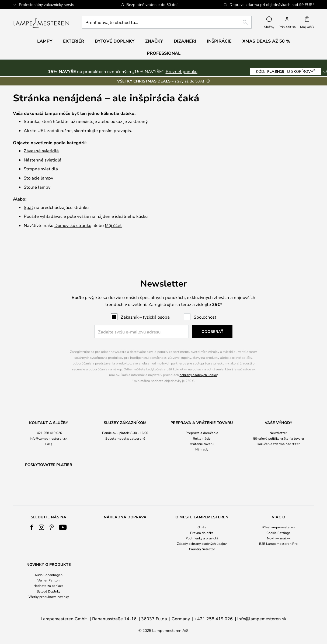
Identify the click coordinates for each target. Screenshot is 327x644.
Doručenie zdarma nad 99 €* (278, 430)
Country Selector (202, 549)
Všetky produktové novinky (49, 597)
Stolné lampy (37, 187)
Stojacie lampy (38, 178)
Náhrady (202, 435)
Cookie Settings (278, 533)
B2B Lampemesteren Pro (278, 543)
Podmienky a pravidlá (202, 538)
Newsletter (278, 419)
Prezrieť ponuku (182, 71)
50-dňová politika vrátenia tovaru (279, 424)
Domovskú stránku (73, 225)
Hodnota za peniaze (48, 586)
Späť (28, 207)
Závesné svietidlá (41, 151)
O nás (202, 527)
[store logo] (41, 22)
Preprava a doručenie (202, 419)
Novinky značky (278, 538)
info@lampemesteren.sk (49, 424)
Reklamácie (202, 424)
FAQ (48, 430)
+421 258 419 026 (48, 419)
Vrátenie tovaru (202, 430)
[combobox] (167, 22)
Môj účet (113, 225)
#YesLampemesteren (279, 527)
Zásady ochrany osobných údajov (202, 543)
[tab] (49, 422)
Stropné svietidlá (41, 169)
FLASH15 (286, 71)
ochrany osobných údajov (199, 361)
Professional (164, 53)
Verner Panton (48, 580)
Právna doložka (202, 533)
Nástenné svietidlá (43, 160)
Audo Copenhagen (48, 575)
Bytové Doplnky (48, 591)
